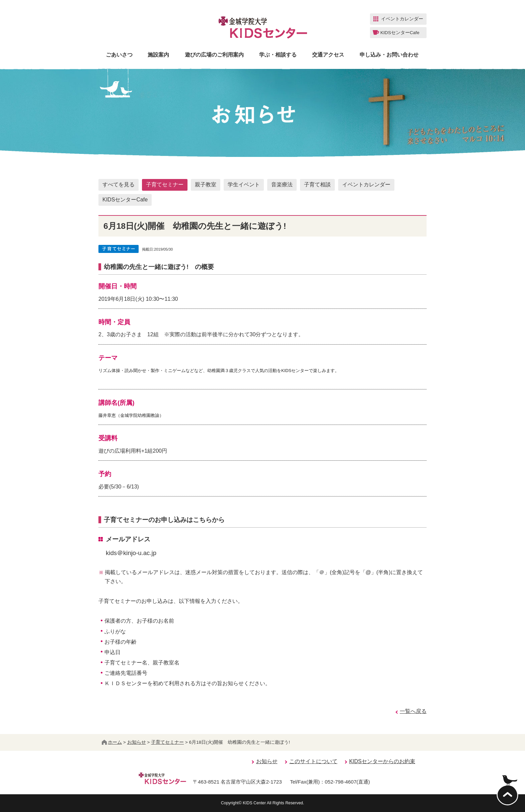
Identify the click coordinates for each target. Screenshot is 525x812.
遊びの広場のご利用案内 (214, 55)
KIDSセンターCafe (125, 200)
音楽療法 (282, 185)
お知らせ (137, 742)
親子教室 (206, 185)
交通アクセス (328, 55)
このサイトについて (313, 761)
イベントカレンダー (366, 185)
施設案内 (158, 55)
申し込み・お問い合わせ (389, 55)
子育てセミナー (165, 185)
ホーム (112, 742)
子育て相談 (317, 185)
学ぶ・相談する (278, 55)
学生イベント (244, 185)
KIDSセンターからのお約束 (382, 761)
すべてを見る (119, 185)
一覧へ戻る (413, 711)
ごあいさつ (119, 55)
